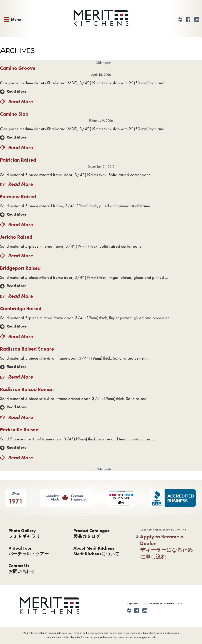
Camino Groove (18, 68)
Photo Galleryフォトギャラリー (27, 533)
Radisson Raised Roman (27, 389)
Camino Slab (14, 114)
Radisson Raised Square (27, 349)
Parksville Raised (19, 430)
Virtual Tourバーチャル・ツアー (29, 551)
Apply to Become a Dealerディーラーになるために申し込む (166, 547)
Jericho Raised (16, 237)
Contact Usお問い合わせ (22, 569)
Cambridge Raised (21, 309)
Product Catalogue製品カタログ (92, 533)
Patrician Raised (18, 160)
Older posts (101, 63)
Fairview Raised (18, 197)
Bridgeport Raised (20, 268)
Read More (16, 91)
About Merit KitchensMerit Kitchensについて (96, 551)
